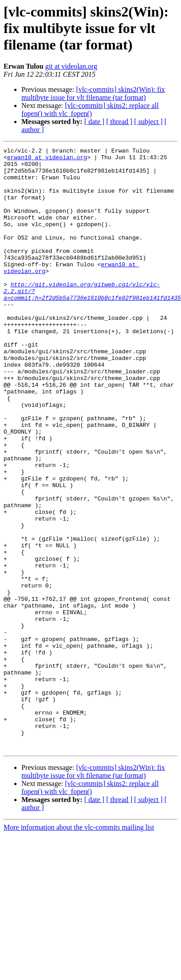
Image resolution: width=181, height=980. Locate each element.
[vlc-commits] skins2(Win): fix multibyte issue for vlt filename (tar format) (93, 93)
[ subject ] (148, 122)
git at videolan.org (71, 66)
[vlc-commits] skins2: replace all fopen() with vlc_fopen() (90, 110)
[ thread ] (119, 122)
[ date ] (94, 122)
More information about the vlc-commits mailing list (79, 948)
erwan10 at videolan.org (47, 160)
